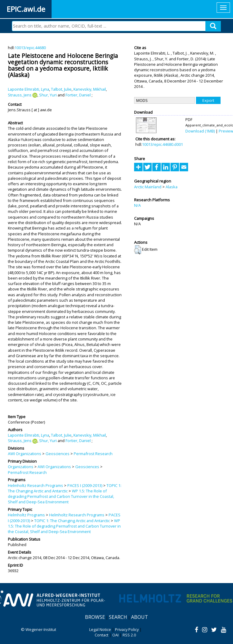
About (140, 617)
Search (118, 617)
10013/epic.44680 (30, 48)
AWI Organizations (25, 454)
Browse (95, 617)
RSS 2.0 (129, 635)
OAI (115, 635)
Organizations (21, 467)
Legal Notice (100, 629)
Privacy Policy (127, 629)
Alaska (172, 187)
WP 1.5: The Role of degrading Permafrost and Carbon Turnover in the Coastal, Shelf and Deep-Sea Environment (61, 496)
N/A (137, 205)
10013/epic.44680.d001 (162, 144)
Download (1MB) (200, 131)
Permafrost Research (93, 454)
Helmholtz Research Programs (35, 485)
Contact (101, 635)
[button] (138, 250)
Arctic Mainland (148, 187)
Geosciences (57, 454)
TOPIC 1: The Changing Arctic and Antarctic (65, 488)
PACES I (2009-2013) (85, 485)
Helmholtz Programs (26, 515)
